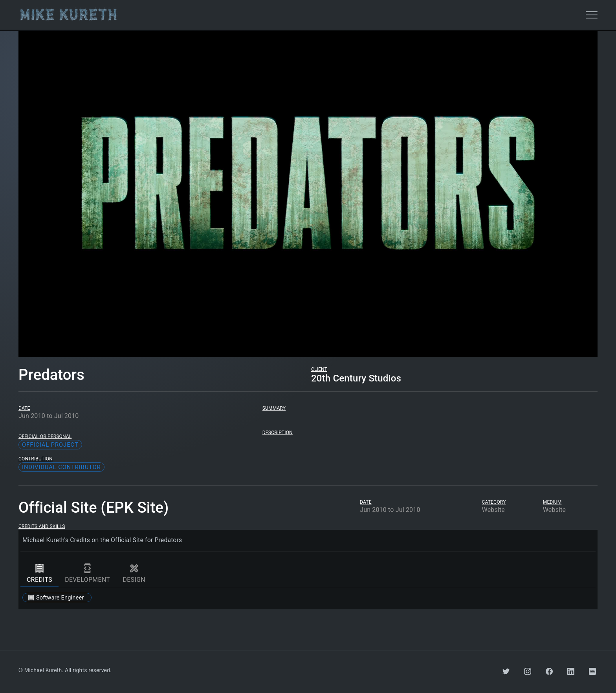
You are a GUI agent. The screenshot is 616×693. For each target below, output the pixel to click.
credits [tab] (39, 573)
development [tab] (87, 573)
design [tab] (134, 573)
